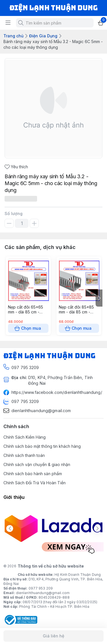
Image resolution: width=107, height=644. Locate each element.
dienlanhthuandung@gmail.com (43, 593)
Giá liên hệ (53, 636)
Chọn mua (28, 328)
